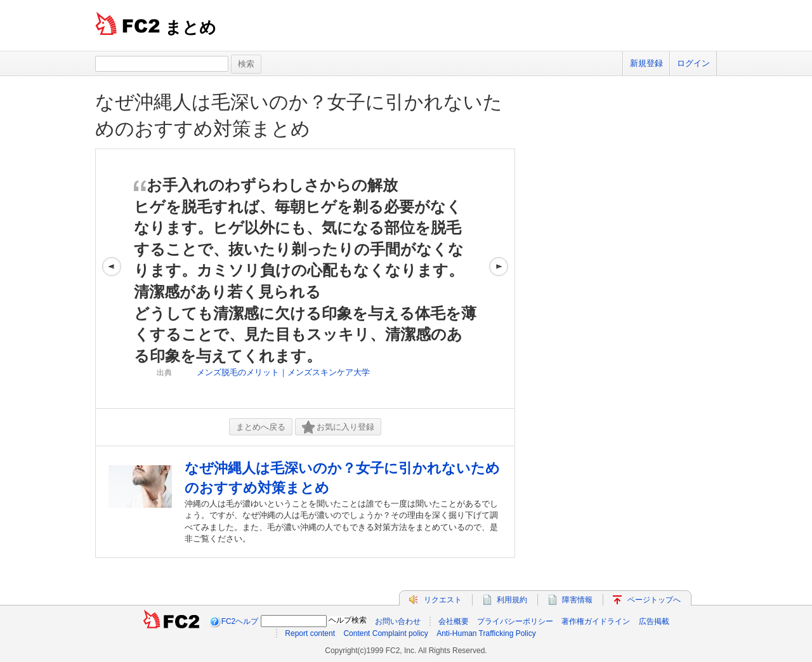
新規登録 (646, 63)
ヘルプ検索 (348, 620)
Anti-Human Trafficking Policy (486, 633)
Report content (310, 633)
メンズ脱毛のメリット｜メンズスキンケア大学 (283, 372)
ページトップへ (654, 600)
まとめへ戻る (261, 427)
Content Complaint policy (385, 633)
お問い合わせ (398, 621)
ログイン (693, 63)
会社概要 (454, 621)
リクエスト (443, 600)
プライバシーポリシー (515, 621)
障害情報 (577, 600)
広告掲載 (654, 621)
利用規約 (512, 600)
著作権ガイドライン (596, 621)
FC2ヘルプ (240, 621)
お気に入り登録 (338, 427)
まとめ (191, 27)
